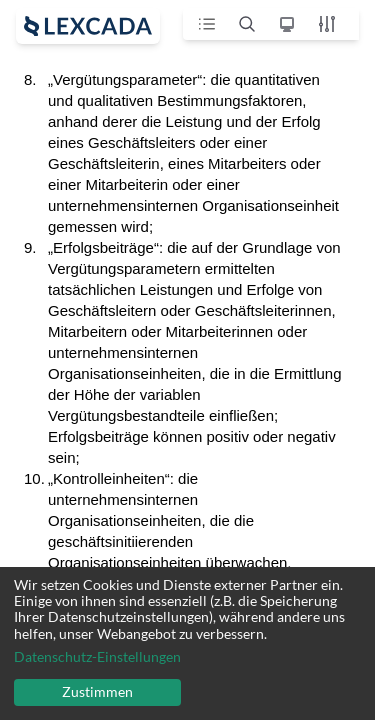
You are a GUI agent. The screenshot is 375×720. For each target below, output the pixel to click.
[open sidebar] (88, 26)
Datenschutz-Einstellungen (97, 657)
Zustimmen (97, 691)
